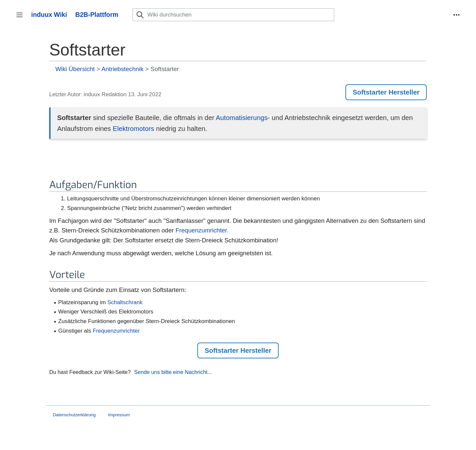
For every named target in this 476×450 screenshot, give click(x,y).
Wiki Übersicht (75, 69)
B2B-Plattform (97, 15)
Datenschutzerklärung (74, 415)
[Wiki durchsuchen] (233, 15)
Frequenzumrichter (201, 230)
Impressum (119, 415)
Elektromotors (133, 129)
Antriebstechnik (122, 69)
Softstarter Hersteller (386, 92)
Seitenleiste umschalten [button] (22, 18)
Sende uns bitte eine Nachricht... (173, 372)
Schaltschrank (125, 302)
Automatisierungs (242, 118)
